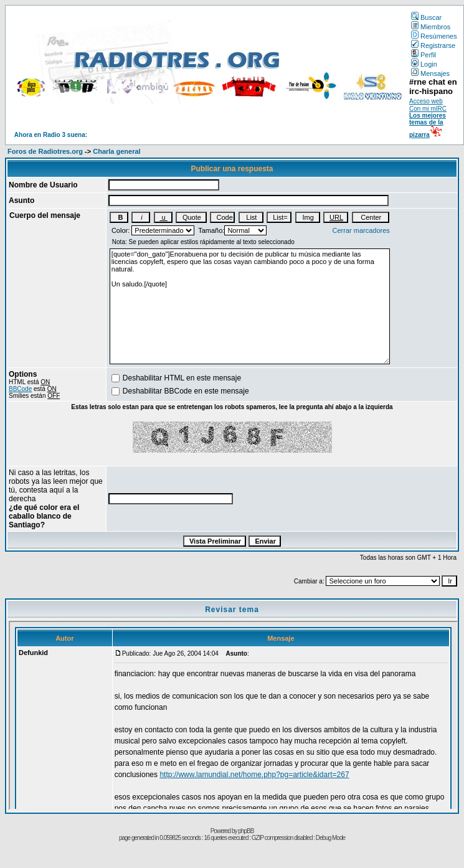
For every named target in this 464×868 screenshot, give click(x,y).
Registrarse (433, 45)
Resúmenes (434, 36)
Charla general (116, 151)
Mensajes (430, 73)
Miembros (431, 27)
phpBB (246, 831)
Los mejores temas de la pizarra (428, 125)
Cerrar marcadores (361, 230)
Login (424, 64)
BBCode (20, 389)
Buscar (426, 17)
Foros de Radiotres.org (45, 151)
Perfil (424, 55)
